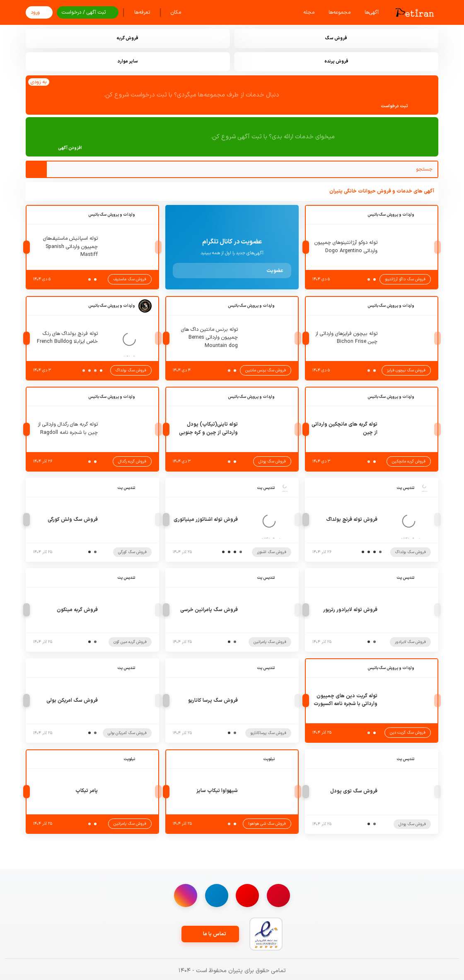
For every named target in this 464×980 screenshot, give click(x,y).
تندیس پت (405, 488)
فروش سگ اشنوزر (272, 552)
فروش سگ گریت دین (408, 733)
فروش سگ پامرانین (270, 642)
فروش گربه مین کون (130, 642)
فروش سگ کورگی (132, 552)
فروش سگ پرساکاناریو (268, 733)
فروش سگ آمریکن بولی (127, 733)
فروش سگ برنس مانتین (266, 370)
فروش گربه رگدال (132, 461)
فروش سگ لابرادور (410, 642)
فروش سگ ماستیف (130, 279)
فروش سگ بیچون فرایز (406, 370)
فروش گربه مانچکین (409, 461)
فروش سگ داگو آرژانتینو (405, 279)
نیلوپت (269, 759)
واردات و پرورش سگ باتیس (391, 215)
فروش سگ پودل (272, 461)
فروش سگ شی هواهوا (267, 824)
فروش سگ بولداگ (131, 370)
